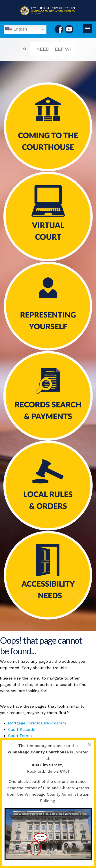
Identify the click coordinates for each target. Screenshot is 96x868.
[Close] (89, 744)
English (16, 29)
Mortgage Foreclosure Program (37, 723)
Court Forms (20, 736)
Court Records (22, 729)
